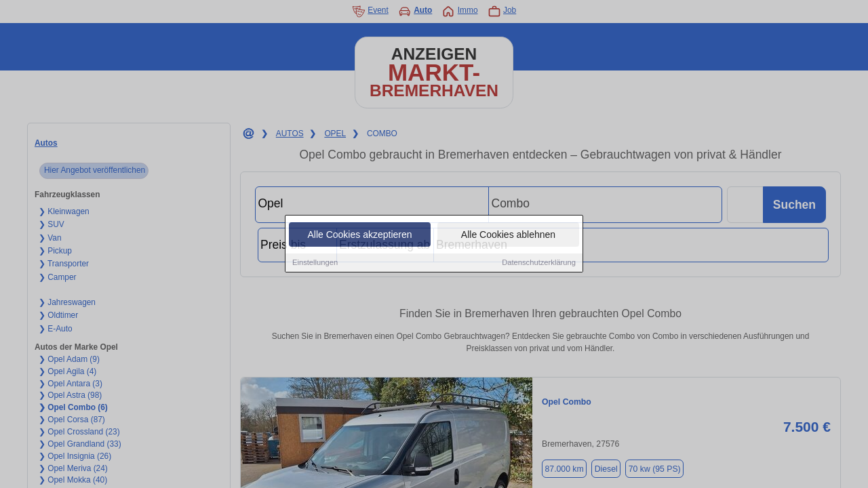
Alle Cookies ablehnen (508, 235)
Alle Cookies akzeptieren (359, 235)
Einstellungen (315, 263)
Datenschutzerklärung (539, 263)
